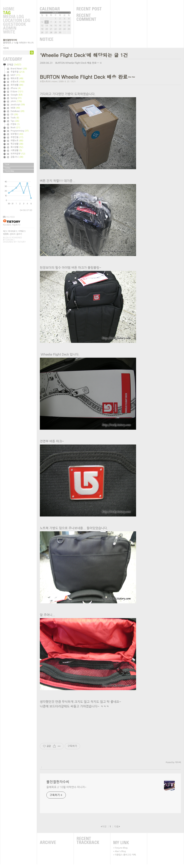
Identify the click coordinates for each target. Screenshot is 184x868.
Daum (10, 240)
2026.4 (55, 13)
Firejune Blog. (121, 848)
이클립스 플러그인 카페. (126, 855)
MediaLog (17, 17)
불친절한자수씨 (10, 40)
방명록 (6, 234)
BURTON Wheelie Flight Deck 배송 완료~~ (77, 63)
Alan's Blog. (120, 851)
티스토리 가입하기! (12, 225)
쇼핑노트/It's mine (48, 82)
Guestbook (17, 24)
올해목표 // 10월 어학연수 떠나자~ (66, 787)
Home (17, 9)
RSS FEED (11, 217)
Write (17, 32)
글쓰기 (19, 234)
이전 (104, 827)
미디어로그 (12, 231)
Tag (17, 13)
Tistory (21, 242)
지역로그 (22, 231)
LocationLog (17, 21)
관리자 (13, 234)
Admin (17, 28)
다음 (117, 827)
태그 (5, 231)
